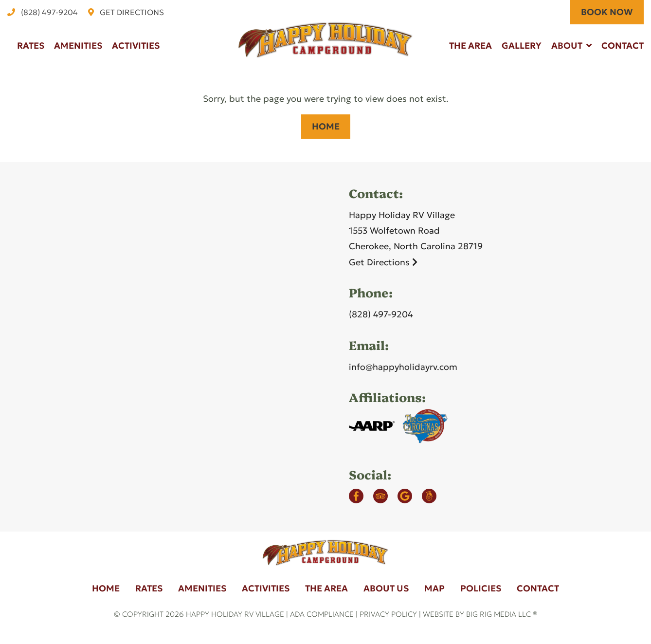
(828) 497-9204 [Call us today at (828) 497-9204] (381, 314)
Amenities (78, 46)
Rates (31, 46)
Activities (136, 46)
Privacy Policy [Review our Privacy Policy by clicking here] (388, 614)
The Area (470, 46)
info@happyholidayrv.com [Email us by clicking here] (403, 367)
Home (326, 126)
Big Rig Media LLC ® (502, 614)
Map (434, 588)
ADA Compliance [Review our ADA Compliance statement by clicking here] (322, 614)
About (567, 46)
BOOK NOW (607, 12)
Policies (481, 588)
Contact (623, 46)
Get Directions (383, 262)
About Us (386, 588)
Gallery (522, 46)
